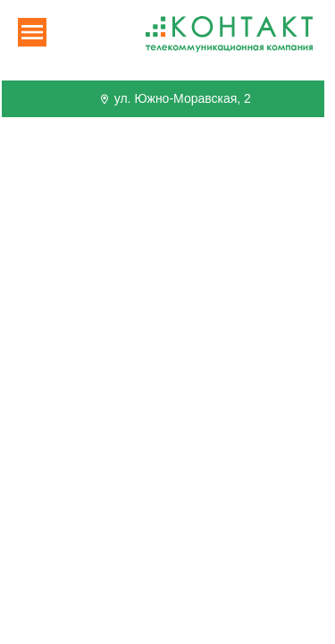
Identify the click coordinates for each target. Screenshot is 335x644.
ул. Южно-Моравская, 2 (174, 99)
